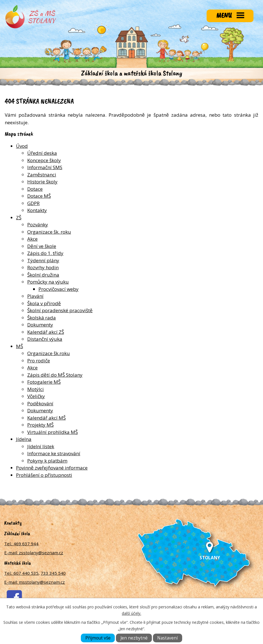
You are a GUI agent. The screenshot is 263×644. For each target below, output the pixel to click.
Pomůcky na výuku (48, 282)
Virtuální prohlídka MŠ (52, 432)
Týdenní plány (43, 260)
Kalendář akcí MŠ (46, 418)
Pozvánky (38, 225)
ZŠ (19, 218)
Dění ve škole (42, 246)
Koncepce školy (44, 160)
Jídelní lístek (41, 446)
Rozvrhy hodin (43, 267)
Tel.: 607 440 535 (21, 573)
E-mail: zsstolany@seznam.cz (34, 553)
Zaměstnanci (42, 175)
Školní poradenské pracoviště (60, 310)
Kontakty (37, 210)
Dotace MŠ (39, 196)
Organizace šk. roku (49, 232)
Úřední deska (42, 153)
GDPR (33, 203)
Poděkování (40, 403)
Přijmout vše (98, 638)
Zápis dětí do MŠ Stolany (55, 375)
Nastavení (167, 638)
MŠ (20, 346)
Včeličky (36, 396)
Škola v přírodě (44, 303)
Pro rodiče (39, 361)
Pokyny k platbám (47, 461)
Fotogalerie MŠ (44, 382)
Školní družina (43, 275)
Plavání (35, 296)
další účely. (131, 613)
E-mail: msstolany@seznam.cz (35, 582)
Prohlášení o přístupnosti (44, 475)
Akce (32, 239)
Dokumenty (40, 325)
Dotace (35, 189)
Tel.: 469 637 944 (21, 544)
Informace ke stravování (54, 453)
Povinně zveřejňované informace (52, 468)
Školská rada (42, 318)
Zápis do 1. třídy (45, 253)
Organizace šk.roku (49, 353)
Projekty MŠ (40, 425)
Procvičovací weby (59, 289)
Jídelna (24, 439)
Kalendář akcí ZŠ (46, 332)
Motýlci (36, 389)
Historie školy (42, 182)
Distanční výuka (45, 339)
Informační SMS (45, 167)
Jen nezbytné (134, 638)
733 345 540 (53, 573)
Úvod (22, 146)
